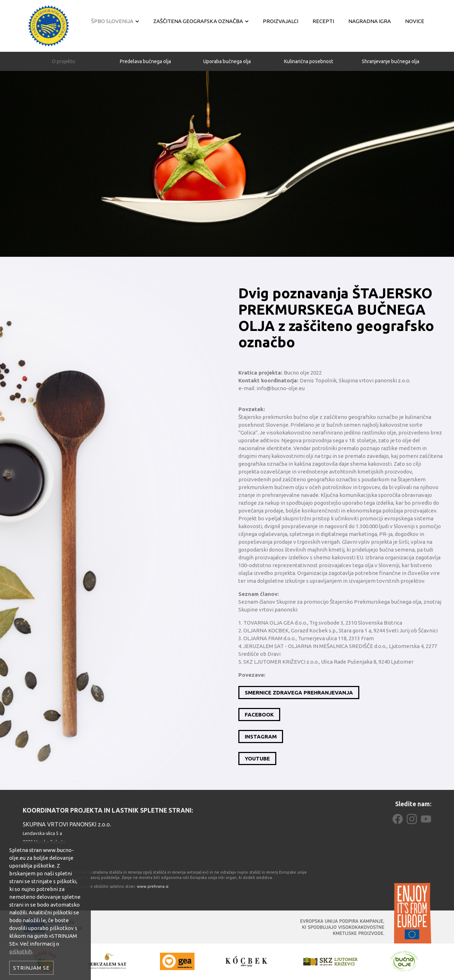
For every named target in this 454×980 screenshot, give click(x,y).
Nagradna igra (370, 21)
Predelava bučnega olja (145, 52)
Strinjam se (31, 968)
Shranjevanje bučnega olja (391, 52)
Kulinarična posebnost (309, 52)
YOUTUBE (257, 758)
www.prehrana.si (153, 886)
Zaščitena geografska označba (198, 21)
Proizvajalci (281, 21)
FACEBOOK (259, 715)
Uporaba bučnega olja (227, 52)
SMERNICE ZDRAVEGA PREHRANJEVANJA (299, 693)
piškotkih (21, 951)
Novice (415, 21)
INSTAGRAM (261, 737)
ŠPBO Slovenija (112, 21)
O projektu (63, 52)
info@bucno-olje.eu (43, 850)
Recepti (323, 21)
